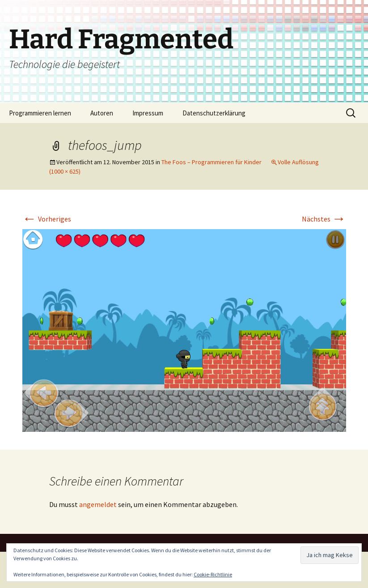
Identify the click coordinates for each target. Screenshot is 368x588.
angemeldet (98, 504)
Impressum (148, 113)
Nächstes (324, 219)
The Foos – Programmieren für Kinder (211, 162)
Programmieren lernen (40, 113)
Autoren (102, 113)
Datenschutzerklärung (214, 113)
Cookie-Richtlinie (213, 574)
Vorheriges (47, 219)
